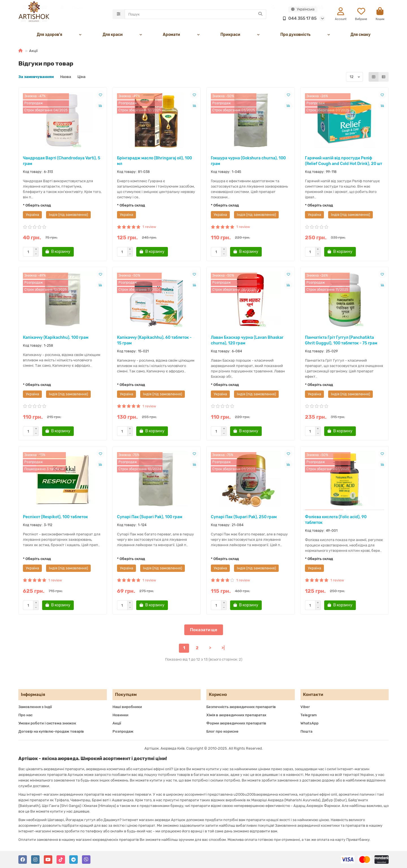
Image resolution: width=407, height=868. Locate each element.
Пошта (306, 731)
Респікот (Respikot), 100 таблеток (55, 518)
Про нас (25, 715)
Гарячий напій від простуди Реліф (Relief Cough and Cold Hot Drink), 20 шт (344, 162)
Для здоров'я (49, 36)
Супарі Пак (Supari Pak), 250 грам (244, 518)
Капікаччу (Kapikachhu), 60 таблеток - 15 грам (154, 342)
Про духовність (295, 36)
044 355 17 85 (298, 19)
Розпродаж (123, 731)
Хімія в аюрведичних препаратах (236, 715)
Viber (305, 707)
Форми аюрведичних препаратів (236, 723)
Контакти (313, 695)
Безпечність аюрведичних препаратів (241, 707)
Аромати (171, 36)
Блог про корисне (222, 731)
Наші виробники (127, 707)
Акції (117, 723)
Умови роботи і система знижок (47, 723)
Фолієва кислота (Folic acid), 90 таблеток (336, 521)
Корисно (218, 695)
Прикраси (230, 36)
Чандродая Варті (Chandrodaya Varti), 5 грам (62, 162)
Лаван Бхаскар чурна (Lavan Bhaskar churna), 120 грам (247, 342)
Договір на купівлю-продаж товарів (51, 731)
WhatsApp (309, 723)
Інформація (33, 695)
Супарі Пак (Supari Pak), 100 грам (150, 518)
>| (223, 649)
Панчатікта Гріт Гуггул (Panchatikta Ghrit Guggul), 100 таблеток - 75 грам (341, 342)
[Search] (196, 15)
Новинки (120, 715)
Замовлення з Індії (35, 707)
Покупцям (126, 695)
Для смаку (361, 36)
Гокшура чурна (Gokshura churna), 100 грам (248, 162)
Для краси (113, 36)
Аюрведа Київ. (173, 748)
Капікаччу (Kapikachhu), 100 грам (56, 339)
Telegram (309, 715)
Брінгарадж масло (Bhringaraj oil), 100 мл (154, 162)
